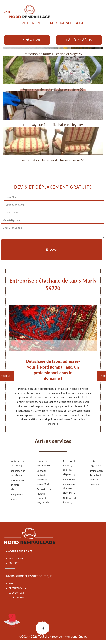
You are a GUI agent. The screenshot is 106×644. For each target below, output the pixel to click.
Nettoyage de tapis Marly (18, 463)
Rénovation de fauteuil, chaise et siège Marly (69, 486)
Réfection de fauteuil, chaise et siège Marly (70, 468)
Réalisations (16, 559)
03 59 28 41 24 (27, 40)
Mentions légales (76, 637)
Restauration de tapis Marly (17, 485)
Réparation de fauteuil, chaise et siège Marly (44, 496)
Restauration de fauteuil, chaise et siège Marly (96, 477)
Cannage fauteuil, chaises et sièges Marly (43, 477)
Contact (14, 563)
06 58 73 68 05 (79, 40)
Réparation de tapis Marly (18, 473)
